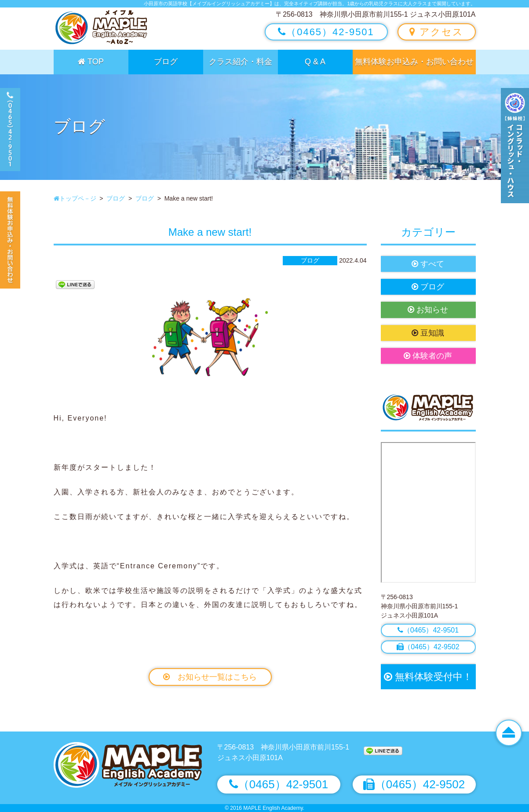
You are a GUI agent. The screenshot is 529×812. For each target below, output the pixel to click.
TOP (91, 62)
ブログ (166, 62)
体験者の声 (428, 356)
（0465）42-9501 (326, 32)
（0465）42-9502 (428, 647)
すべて (428, 264)
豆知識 (428, 333)
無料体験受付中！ (428, 677)
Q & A (315, 62)
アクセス (436, 32)
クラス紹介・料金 (241, 62)
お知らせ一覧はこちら (210, 677)
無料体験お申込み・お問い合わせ (414, 62)
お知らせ (428, 310)
